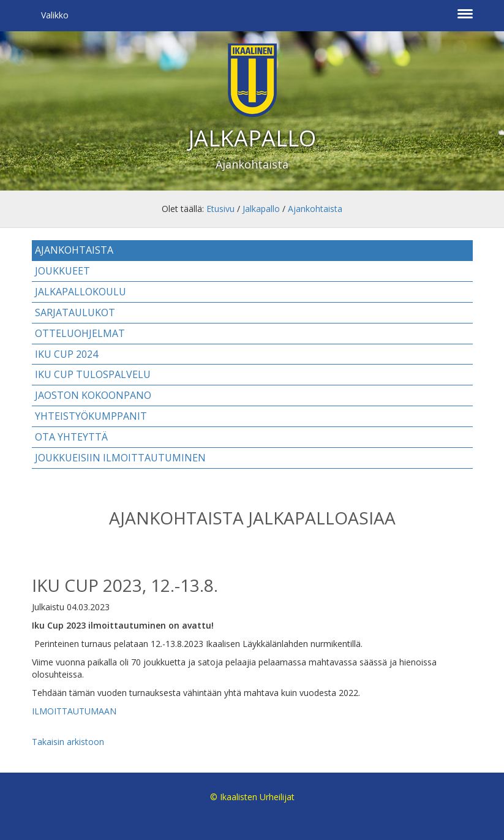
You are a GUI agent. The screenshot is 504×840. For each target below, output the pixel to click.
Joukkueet (62, 271)
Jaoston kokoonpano (93, 395)
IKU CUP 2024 (66, 354)
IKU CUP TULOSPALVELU (93, 374)
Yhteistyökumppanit (91, 416)
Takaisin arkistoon (68, 742)
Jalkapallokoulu (81, 292)
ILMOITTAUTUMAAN (74, 711)
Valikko (55, 15)
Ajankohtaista (315, 209)
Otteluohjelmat (80, 333)
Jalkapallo (261, 209)
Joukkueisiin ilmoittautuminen (120, 458)
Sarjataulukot (75, 312)
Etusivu (220, 209)
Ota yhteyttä (71, 437)
